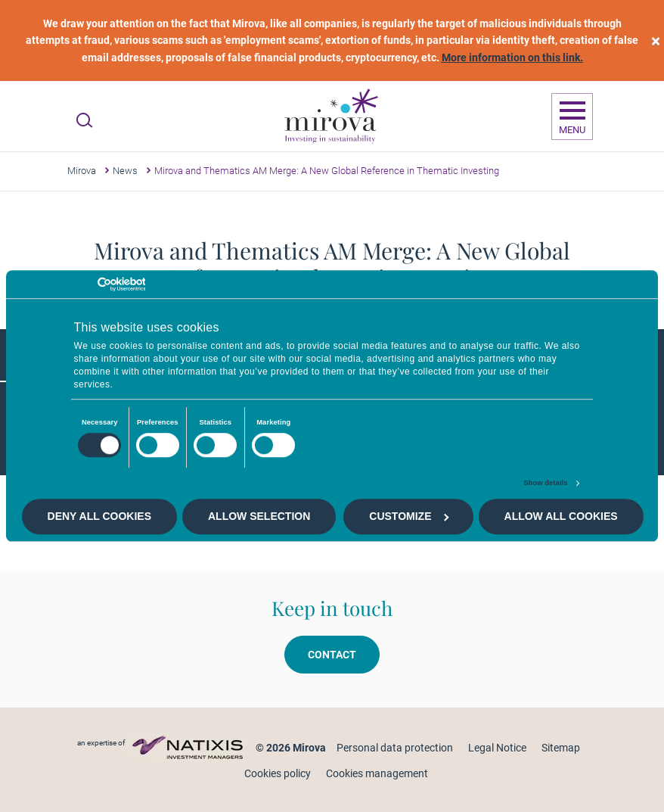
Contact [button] (332, 655)
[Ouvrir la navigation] (572, 117)
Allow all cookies (561, 517)
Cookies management (377, 773)
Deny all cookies (99, 517)
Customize (409, 517)
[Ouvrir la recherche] (84, 120)
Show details (545, 483)
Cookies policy (278, 773)
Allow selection (259, 517)
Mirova (82, 171)
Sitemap (561, 748)
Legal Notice (497, 748)
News (125, 171)
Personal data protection (395, 748)
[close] (656, 40)
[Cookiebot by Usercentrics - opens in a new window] (79, 284)
